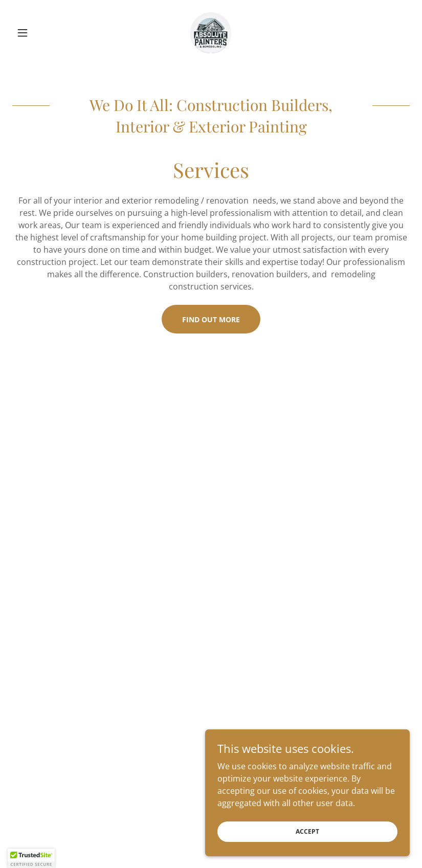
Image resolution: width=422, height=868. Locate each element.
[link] (211, 33)
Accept (307, 831)
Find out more (211, 319)
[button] (42, 33)
